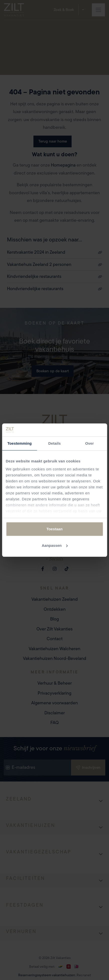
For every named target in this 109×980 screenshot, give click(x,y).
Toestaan (54, 529)
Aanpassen (55, 545)
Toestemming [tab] (19, 443)
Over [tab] (90, 443)
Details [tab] (55, 443)
